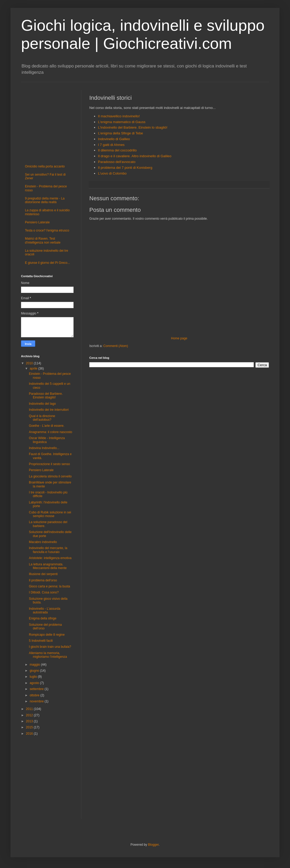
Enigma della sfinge (43, 618)
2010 (30, 363)
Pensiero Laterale (37, 222)
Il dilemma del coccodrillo (117, 150)
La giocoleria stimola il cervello (50, 476)
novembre (37, 701)
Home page (179, 338)
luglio (34, 677)
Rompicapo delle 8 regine (47, 635)
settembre (37, 689)
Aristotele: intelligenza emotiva (50, 558)
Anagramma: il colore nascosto (51, 432)
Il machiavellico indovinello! (119, 116)
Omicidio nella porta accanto (45, 166)
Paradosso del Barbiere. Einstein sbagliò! (46, 396)
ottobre (35, 695)
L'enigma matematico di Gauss (122, 122)
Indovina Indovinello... (44, 448)
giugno (35, 671)
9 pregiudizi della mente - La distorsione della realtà (45, 200)
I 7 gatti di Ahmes (111, 145)
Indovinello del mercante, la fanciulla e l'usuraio (48, 550)
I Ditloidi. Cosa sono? (44, 592)
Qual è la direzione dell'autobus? (42, 418)
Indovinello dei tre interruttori (49, 410)
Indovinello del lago (42, 404)
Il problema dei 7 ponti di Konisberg (125, 168)
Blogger (153, 845)
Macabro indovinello (43, 542)
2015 (30, 727)
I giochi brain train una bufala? (50, 647)
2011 (30, 709)
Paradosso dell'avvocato (117, 162)
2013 (30, 721)
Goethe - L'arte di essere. (47, 426)
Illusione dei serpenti (43, 574)
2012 (30, 715)
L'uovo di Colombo (112, 173)
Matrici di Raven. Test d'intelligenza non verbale (43, 240)
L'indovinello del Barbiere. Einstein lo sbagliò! (133, 127)
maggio (35, 665)
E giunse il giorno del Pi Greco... (47, 263)
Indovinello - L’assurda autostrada (45, 611)
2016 (30, 734)
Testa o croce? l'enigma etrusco (47, 230)
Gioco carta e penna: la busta (50, 586)
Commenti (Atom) (116, 346)
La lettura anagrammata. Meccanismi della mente (48, 566)
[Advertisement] (37, 122)
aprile (34, 369)
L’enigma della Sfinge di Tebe (120, 133)
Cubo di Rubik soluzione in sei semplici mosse (50, 514)
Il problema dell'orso (43, 580)
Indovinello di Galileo (114, 139)
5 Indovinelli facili (41, 641)
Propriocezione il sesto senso (49, 464)
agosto (35, 683)
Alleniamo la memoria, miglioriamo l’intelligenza (48, 655)
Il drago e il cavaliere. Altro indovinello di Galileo (135, 156)
